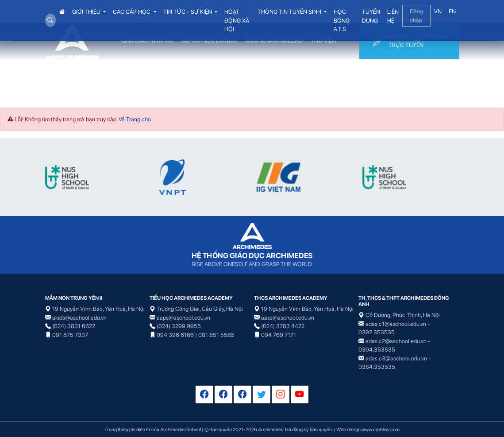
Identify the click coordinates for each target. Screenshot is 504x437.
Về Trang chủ (135, 119)
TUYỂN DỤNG (371, 16)
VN (438, 11)
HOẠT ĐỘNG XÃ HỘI (237, 20)
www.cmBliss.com (381, 429)
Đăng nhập (416, 16)
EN (452, 11)
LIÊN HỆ (393, 16)
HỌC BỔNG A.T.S (342, 20)
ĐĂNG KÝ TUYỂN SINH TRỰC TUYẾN (409, 41)
